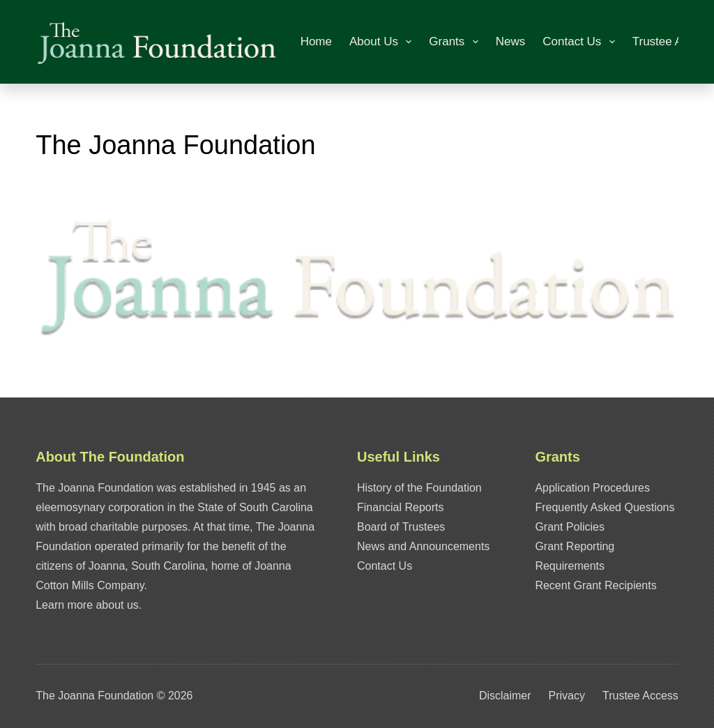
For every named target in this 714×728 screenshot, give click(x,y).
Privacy (567, 696)
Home (316, 41)
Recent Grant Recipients (595, 585)
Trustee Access (673, 41)
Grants (456, 42)
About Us (383, 42)
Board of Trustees (401, 527)
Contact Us (581, 42)
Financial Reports (401, 507)
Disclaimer (505, 696)
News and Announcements (423, 546)
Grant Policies (570, 527)
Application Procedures (592, 488)
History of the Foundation (419, 488)
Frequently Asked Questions (605, 507)
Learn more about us (87, 605)
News (511, 41)
